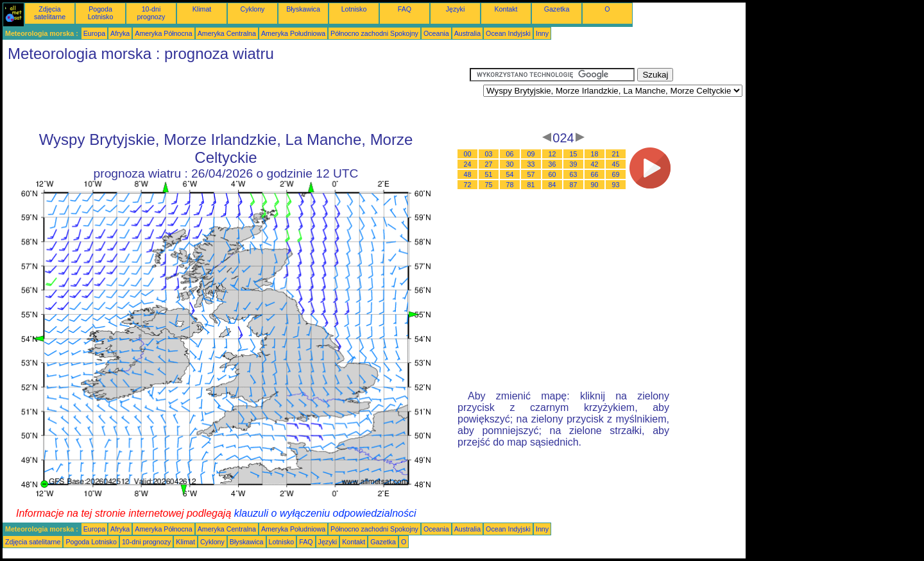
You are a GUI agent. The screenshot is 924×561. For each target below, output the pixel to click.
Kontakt (506, 9)
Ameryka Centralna (227, 33)
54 (510, 174)
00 (468, 154)
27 (489, 164)
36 (552, 164)
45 (616, 164)
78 (510, 185)
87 (574, 185)
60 (552, 174)
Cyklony (253, 9)
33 (531, 164)
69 (616, 174)
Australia (467, 33)
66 (595, 174)
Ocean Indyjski (508, 33)
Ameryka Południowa (293, 33)
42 (595, 164)
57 (531, 174)
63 (574, 174)
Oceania (436, 33)
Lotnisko (354, 9)
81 (531, 185)
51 (489, 174)
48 (468, 174)
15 (574, 154)
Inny (542, 33)
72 (468, 185)
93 (616, 185)
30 (510, 164)
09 (531, 154)
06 (510, 154)
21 (616, 154)
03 (489, 154)
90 (595, 185)
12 (552, 154)
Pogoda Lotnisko (101, 13)
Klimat (202, 9)
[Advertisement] (236, 97)
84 (552, 185)
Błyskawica (303, 9)
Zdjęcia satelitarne (50, 13)
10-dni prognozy (151, 13)
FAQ (405, 9)
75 (489, 185)
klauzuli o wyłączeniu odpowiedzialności (325, 513)
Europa (94, 33)
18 (595, 154)
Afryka (120, 33)
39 (574, 164)
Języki (456, 9)
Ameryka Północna (163, 33)
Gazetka (557, 9)
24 (468, 164)
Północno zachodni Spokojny (374, 33)
